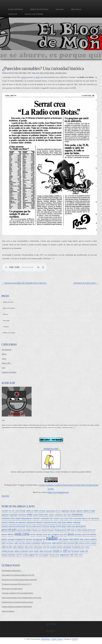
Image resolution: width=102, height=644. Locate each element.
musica (4, 534)
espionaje (77, 522)
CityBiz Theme (57, 639)
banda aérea (43, 515)
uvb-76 (19, 555)
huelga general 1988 (62, 530)
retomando (67, 547)
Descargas (76, 9)
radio (52, 538)
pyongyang (37, 539)
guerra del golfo (9, 530)
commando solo (47, 518)
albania (73, 511)
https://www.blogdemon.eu (58, 492)
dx (89, 518)
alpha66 (79, 511)
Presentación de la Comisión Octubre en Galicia (17, 602)
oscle (45, 534)
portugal (11, 539)
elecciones (95, 518)
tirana (82, 551)
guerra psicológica (25, 530)
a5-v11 (58, 511)
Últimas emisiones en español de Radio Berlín (17, 606)
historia (52, 73)
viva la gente (44, 555)
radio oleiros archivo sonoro (85, 543)
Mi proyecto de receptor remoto (12, 588)
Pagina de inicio (16, 9)
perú (65, 534)
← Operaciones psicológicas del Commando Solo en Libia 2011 (24, 283)
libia (79, 530)
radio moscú (57, 543)
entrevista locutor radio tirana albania (58, 522)
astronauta (22, 515)
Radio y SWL (27, 73)
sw (61, 551)
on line (33, 534)
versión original (28, 555)
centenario (59, 515)
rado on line (29, 547)
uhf (86, 551)
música (64, 73)
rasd (44, 547)
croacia (56, 518)
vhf (37, 555)
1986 (71, 555)
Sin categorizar (7, 349)
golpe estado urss (68, 526)
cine (65, 515)
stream (56, 551)
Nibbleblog (45, 639)
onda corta (22, 534)
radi (44, 539)
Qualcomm (50, 511)
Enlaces (60, 9)
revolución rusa (78, 547)
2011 (81, 555)
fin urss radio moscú (34, 526)
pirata (71, 534)
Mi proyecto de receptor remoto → (86, 283)
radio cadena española (88, 539)
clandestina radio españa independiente (17, 518)
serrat (37, 73)
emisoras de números (35, 522)
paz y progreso (54, 534)
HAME (23, 511)
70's (10, 511)
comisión (36, 518)
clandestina (77, 515)
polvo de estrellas (89, 534)
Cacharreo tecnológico (9, 372)
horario (51, 530)
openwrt (39, 534)
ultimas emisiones (8, 555)
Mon (17, 73)
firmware (46, 526)
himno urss (37, 530)
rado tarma (38, 547)
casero (51, 515)
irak (73, 530)
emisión (5, 522)
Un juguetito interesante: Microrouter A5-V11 (17, 584)
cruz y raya (64, 518)
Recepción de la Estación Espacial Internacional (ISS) (19, 580)
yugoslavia (64, 555)
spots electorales (46, 551)
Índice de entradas (39, 9)
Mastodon (5, 496)
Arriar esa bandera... (8, 611)
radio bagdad (63, 539)
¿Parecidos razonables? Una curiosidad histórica (17, 593)
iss (76, 530)
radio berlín (74, 539)
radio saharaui (18, 547)
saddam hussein (8, 551)
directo (85, 518)
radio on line (7, 547)
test (69, 551)
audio (30, 515)
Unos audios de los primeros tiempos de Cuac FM (18, 575)
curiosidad (58, 73)
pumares (29, 539)
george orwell (56, 526)
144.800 (5, 511)
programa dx (20, 539)
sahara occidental (21, 551)
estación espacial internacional (13, 526)
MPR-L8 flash (40, 511)
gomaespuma (81, 526)
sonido (36, 551)
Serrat (24, 77)
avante (36, 515)
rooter (87, 547)
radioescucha (46, 543)
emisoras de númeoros (17, 522)
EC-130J (16, 511)
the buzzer (75, 551)
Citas (3, 367)
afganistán (65, 511)
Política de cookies (34, 14)
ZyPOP (75, 639)
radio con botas (44, 73)
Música (4, 354)
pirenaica (78, 534)
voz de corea (54, 555)
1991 (76, 555)
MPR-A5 (30, 511)
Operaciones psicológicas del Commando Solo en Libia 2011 (22, 598)
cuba (71, 518)
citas (69, 515)
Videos (4, 359)
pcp (62, 534)
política (4, 539)
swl (65, 551)
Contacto (13, 14)
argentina (5, 515)
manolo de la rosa (89, 530)
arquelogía (13, 515)
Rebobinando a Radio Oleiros (11, 570)
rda (48, 547)
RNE (38, 77)
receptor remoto (56, 547)
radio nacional (68, 543)
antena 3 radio (89, 511)
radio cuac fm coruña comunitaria (27, 543)
